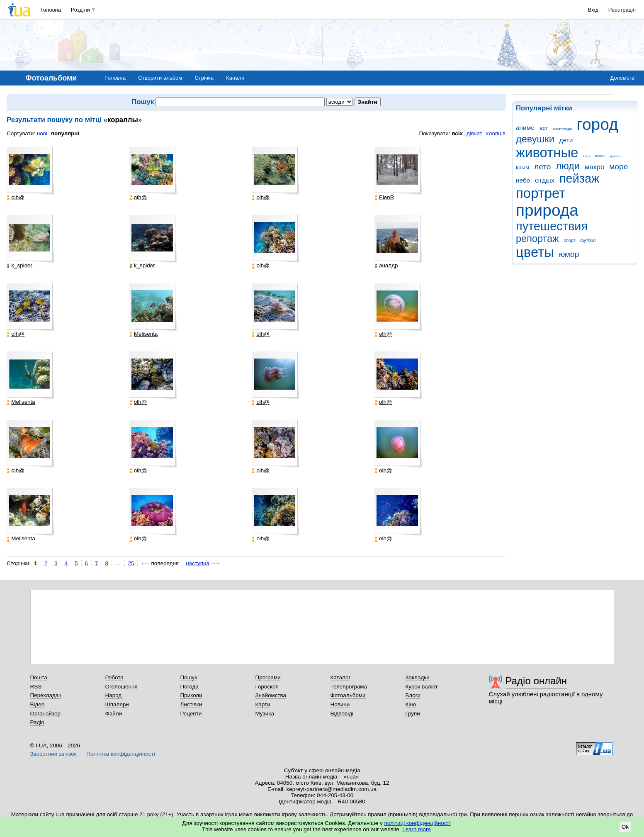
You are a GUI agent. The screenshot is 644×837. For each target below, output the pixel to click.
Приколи (191, 695)
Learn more (417, 829)
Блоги (413, 695)
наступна (198, 563)
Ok (625, 827)
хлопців (496, 133)
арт (544, 128)
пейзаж (579, 178)
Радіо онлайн (536, 681)
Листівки (191, 704)
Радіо (37, 722)
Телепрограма (349, 687)
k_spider (19, 266)
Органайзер (45, 714)
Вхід (593, 10)
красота (616, 156)
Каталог (341, 677)
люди (568, 166)
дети (566, 140)
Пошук (189, 677)
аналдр (386, 266)
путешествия (552, 226)
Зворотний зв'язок (53, 754)
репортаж (537, 239)
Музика (265, 714)
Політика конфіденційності (120, 754)
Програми (268, 677)
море (618, 167)
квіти (587, 156)
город (598, 124)
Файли (114, 714)
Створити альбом (160, 78)
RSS (36, 687)
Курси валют (422, 687)
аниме (525, 128)
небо (523, 180)
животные (547, 153)
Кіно (411, 704)
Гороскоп (267, 687)
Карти (263, 704)
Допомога (622, 78)
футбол (588, 240)
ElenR (384, 198)
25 (131, 563)
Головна (51, 10)
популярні (65, 133)
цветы (535, 252)
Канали (235, 78)
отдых (545, 180)
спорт (570, 240)
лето (543, 167)
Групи (413, 714)
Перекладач (46, 695)
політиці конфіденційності (418, 823)
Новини (340, 704)
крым (522, 167)
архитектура (562, 129)
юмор (569, 254)
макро (595, 167)
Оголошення (122, 687)
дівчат (474, 133)
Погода (190, 687)
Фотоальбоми (348, 695)
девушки (535, 139)
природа (547, 210)
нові (42, 133)
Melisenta (144, 334)
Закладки (418, 677)
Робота (114, 677)
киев (600, 156)
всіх (457, 133)
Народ (114, 695)
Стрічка (204, 78)
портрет (541, 193)
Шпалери (117, 704)
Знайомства (271, 695)
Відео (38, 704)
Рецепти (191, 714)
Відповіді (342, 714)
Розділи (80, 10)
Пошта (39, 677)
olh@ (16, 198)
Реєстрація (622, 10)
